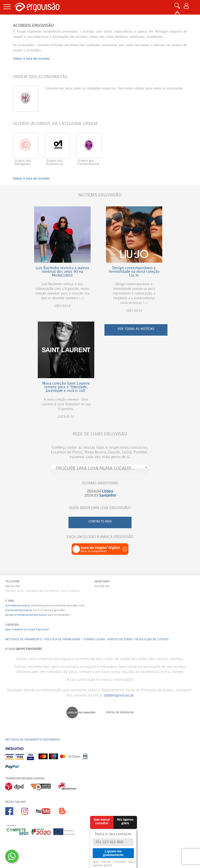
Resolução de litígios (152, 639)
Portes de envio (120, 639)
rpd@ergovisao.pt (119, 695)
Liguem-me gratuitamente (113, 853)
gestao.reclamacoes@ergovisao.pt (26, 615)
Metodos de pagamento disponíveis (33, 740)
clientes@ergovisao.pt (19, 610)
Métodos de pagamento (24, 639)
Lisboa (107, 491)
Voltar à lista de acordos (31, 59)
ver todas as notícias (136, 329)
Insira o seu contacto (113, 834)
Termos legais (94, 639)
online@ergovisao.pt (18, 606)
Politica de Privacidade (63, 639)
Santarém (108, 496)
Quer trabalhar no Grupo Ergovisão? (27, 630)
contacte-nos (100, 522)
